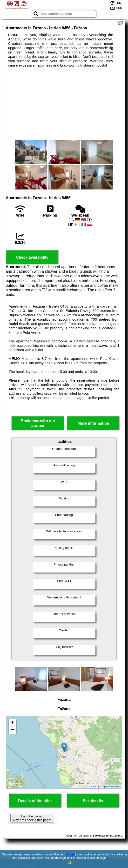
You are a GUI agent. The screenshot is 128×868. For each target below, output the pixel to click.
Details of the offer (35, 801)
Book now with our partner (38, 423)
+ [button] (13, 723)
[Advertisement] (64, 104)
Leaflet (93, 786)
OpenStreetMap (112, 786)
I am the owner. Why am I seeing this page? (32, 818)
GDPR (111, 858)
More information (93, 423)
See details (93, 801)
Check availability (32, 257)
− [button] (13, 730)
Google (70, 854)
